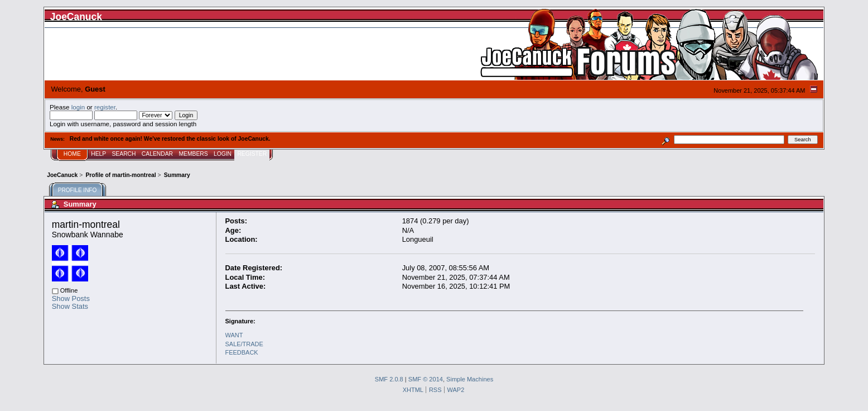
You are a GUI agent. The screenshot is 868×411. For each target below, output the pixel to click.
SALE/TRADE (244, 344)
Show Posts (71, 298)
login (78, 107)
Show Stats (70, 306)
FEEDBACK (242, 352)
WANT (234, 335)
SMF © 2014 (426, 379)
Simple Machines (470, 379)
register (105, 107)
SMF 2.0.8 (389, 379)
